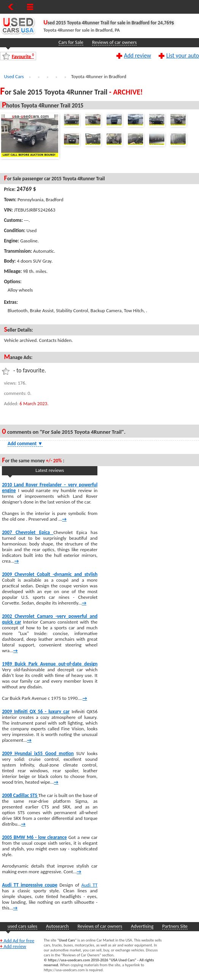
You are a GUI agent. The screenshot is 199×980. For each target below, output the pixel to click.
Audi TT (90, 885)
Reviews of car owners (114, 42)
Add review (138, 55)
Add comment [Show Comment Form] (25, 443)
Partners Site (175, 926)
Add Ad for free (17, 941)
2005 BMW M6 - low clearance (34, 837)
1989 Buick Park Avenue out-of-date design (50, 664)
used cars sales (22, 926)
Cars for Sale (71, 42)
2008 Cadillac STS (20, 795)
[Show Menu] (30, 7)
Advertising (142, 926)
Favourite (23, 56)
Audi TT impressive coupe (30, 885)
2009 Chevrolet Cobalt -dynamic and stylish (50, 574)
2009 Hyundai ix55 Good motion (38, 753)
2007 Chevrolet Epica (28, 532)
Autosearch (57, 926)
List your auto (183, 55)
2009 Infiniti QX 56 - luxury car (36, 711)
